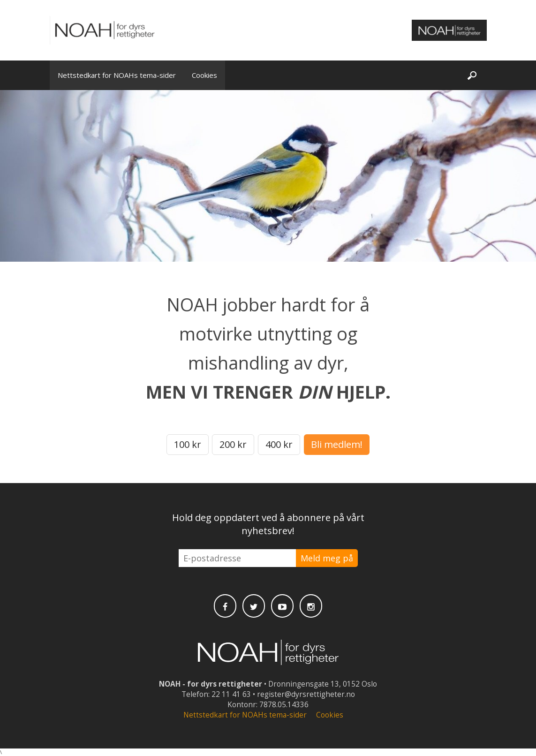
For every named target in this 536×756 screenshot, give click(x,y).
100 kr (188, 444)
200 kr (233, 444)
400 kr (279, 444)
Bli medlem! (337, 444)
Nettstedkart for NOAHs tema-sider (117, 75)
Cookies (204, 75)
